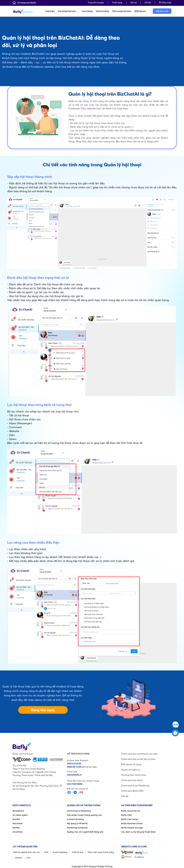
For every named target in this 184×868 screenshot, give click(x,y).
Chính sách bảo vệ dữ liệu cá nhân (138, 759)
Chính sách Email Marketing (135, 786)
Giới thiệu (50, 11)
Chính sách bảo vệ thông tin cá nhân (139, 754)
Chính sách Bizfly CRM (132, 791)
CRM (46, 852)
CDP (28, 858)
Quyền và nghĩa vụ (131, 770)
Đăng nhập (165, 3)
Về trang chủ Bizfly (24, 3)
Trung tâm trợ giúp (96, 3)
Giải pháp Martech (68, 11)
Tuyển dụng (117, 3)
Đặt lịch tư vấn (162, 11)
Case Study (87, 11)
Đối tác (148, 3)
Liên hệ (133, 3)
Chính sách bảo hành (132, 780)
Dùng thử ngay (43, 710)
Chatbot (18, 858)
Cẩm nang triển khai (122, 11)
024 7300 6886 (75, 784)
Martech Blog (102, 11)
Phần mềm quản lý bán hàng (101, 852)
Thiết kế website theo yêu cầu (26, 852)
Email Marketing (60, 852)
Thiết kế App (78, 852)
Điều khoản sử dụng (131, 764)
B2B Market (140, 11)
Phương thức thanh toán (134, 775)
